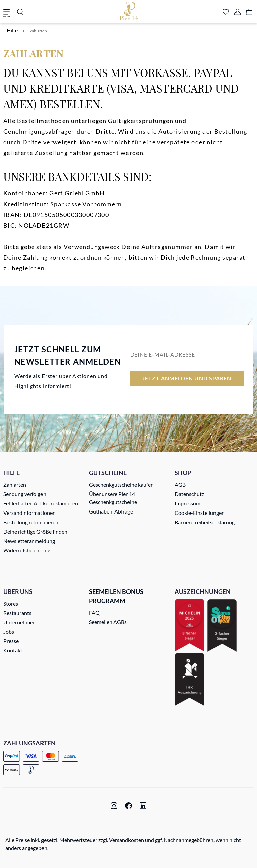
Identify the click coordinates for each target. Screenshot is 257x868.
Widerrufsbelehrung (27, 550)
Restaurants (17, 613)
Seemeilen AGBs (108, 622)
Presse (11, 641)
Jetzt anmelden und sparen (187, 378)
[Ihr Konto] (237, 12)
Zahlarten (15, 485)
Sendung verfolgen (25, 494)
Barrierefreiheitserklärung (205, 522)
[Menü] (9, 12)
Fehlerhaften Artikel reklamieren (41, 503)
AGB (180, 485)
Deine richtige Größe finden (35, 531)
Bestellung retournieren (31, 522)
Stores (11, 603)
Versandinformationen (29, 513)
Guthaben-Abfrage (111, 511)
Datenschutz (189, 494)
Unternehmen (20, 622)
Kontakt (13, 650)
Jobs (9, 632)
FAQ (94, 612)
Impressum (188, 503)
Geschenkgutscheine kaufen (121, 485)
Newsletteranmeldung (29, 541)
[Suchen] (20, 12)
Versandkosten (126, 840)
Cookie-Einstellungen (200, 513)
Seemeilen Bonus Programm (116, 596)
